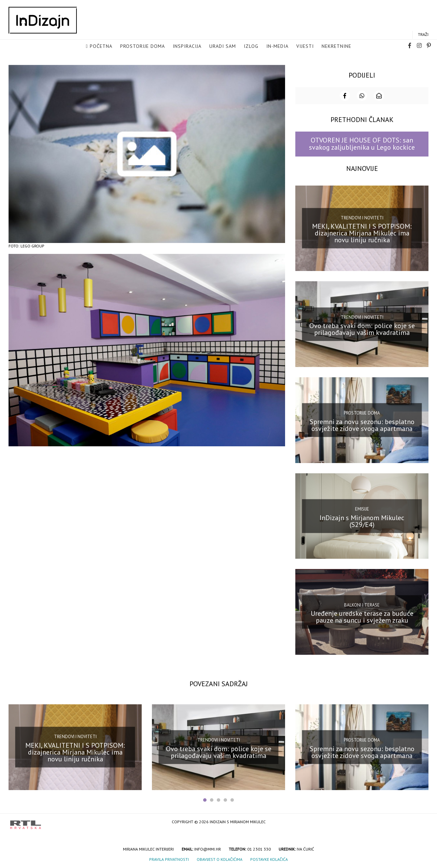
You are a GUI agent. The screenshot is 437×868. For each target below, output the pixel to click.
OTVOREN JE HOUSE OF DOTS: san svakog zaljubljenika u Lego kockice (362, 143)
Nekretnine (336, 46)
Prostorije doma (143, 46)
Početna (101, 46)
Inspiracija (187, 46)
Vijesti (305, 46)
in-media (277, 46)
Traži (423, 35)
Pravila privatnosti (169, 859)
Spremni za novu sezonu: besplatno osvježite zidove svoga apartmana (362, 424)
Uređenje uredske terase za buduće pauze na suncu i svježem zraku (362, 616)
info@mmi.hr (208, 848)
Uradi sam (223, 46)
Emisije (362, 508)
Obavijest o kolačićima (220, 859)
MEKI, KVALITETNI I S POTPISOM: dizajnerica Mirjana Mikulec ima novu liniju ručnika (362, 232)
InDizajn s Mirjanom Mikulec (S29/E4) (362, 520)
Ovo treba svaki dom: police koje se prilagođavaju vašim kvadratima (362, 328)
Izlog (251, 46)
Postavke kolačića (269, 859)
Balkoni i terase (362, 604)
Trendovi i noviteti (362, 217)
